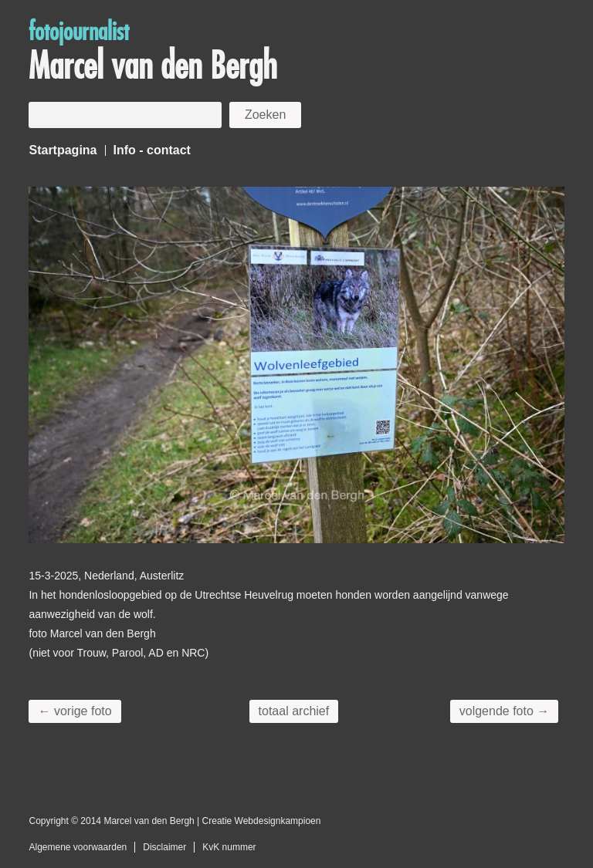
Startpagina (63, 150)
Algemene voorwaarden (78, 847)
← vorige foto (75, 711)
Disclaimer (164, 847)
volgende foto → (505, 711)
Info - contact (152, 150)
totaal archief (294, 711)
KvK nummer (229, 847)
